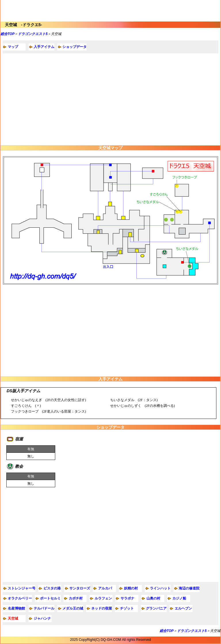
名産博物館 (16, 608)
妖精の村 (131, 588)
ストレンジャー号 (22, 588)
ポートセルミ (50, 598)
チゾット (127, 608)
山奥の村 (153, 598)
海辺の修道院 (189, 588)
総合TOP (7, 34)
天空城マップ (110, 148)
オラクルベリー (20, 598)
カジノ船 (179, 598)
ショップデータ (75, 47)
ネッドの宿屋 (102, 608)
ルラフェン (103, 598)
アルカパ (105, 588)
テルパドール (44, 608)
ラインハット (160, 588)
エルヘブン (183, 608)
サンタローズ (80, 588)
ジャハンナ (42, 618)
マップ (13, 47)
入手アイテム (44, 47)
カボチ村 (76, 598)
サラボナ (127, 598)
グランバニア (156, 608)
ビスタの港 (52, 588)
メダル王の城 (73, 608)
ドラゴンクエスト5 (33, 34)
